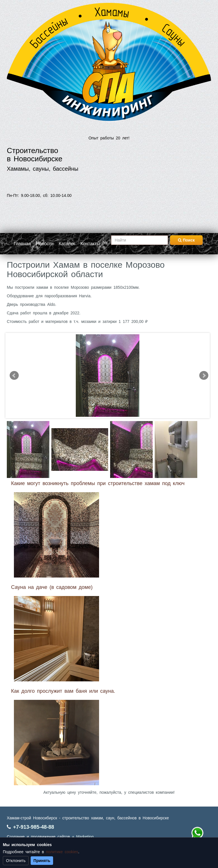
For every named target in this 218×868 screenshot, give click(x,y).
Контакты (90, 244)
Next (204, 376)
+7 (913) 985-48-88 (197, 833)
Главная (22, 244)
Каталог (67, 244)
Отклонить (16, 861)
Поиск (186, 240)
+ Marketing (83, 837)
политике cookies (62, 852)
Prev (14, 376)
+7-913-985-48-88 (34, 827)
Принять (42, 861)
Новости (45, 244)
